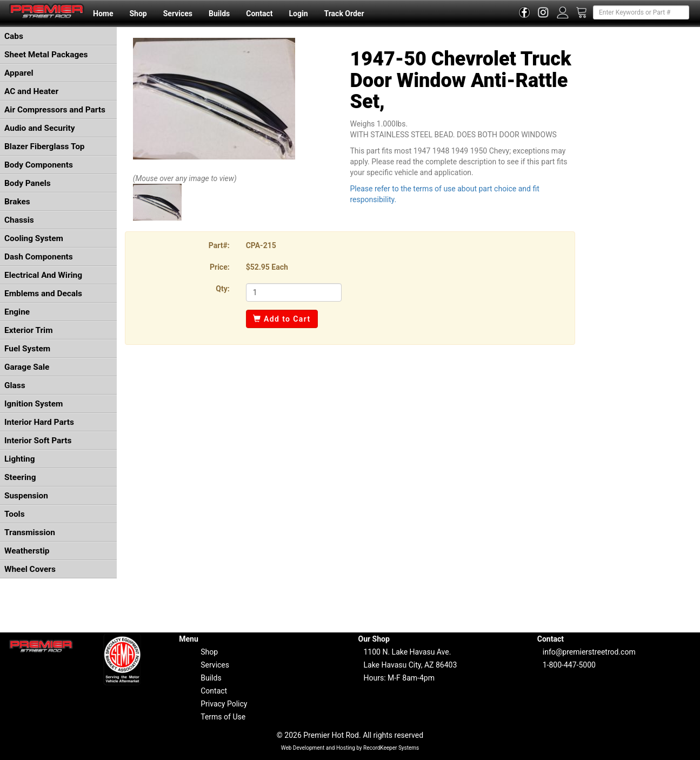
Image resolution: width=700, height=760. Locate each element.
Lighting (20, 459)
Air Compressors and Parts (55, 110)
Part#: (219, 245)
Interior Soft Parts (38, 441)
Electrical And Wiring (43, 275)
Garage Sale (27, 367)
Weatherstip (27, 551)
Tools (15, 514)
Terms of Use (223, 717)
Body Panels (28, 183)
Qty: (222, 289)
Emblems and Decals (43, 294)
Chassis (19, 220)
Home (103, 14)
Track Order (344, 14)
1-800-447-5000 (569, 665)
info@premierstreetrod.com (589, 652)
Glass (15, 385)
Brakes (17, 202)
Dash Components (39, 257)
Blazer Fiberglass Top (45, 146)
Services (178, 14)
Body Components (39, 165)
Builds (219, 14)
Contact (259, 14)
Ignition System (34, 404)
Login (298, 14)
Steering (20, 477)
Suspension (26, 496)
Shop (138, 14)
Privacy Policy (224, 704)
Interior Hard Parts (39, 422)
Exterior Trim (29, 330)
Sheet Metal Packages (46, 55)
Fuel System (27, 349)
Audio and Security (40, 128)
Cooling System (34, 238)
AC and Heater (31, 91)
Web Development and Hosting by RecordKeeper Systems (350, 748)
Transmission (30, 532)
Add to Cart (282, 319)
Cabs (14, 36)
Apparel (19, 73)
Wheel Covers (30, 569)
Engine (17, 312)
